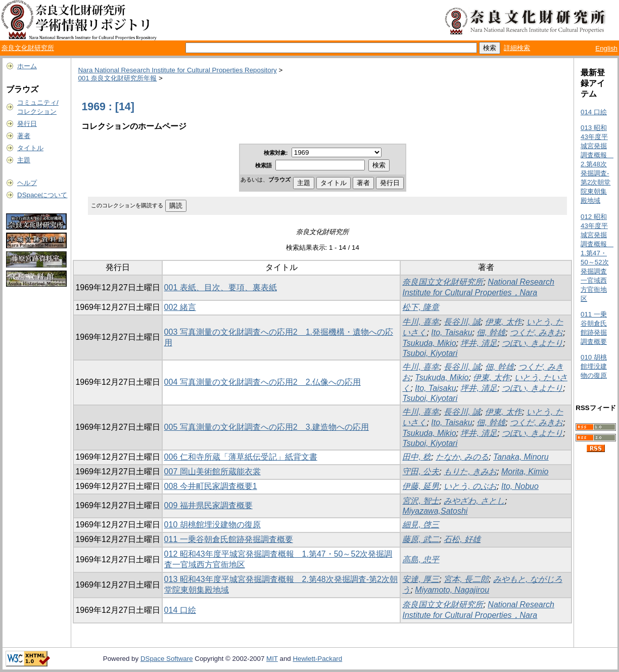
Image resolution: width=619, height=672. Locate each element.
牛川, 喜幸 (421, 322)
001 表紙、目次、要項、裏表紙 (221, 287)
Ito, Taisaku (451, 332)
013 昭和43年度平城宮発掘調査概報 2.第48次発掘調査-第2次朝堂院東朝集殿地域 (597, 164)
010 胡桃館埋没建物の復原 (212, 525)
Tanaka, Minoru (521, 457)
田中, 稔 (417, 457)
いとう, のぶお (470, 486)
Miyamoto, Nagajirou (452, 590)
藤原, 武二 (421, 539)
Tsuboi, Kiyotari (430, 353)
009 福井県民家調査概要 (208, 505)
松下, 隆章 (421, 307)
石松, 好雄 (462, 539)
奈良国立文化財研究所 (443, 282)
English (606, 48)
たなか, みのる (462, 457)
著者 (24, 136)
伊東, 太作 (504, 322)
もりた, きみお (470, 472)
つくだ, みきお (536, 332)
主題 (24, 160)
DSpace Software (167, 659)
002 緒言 (180, 307)
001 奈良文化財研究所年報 (117, 78)
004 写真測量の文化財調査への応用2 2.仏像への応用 (263, 382)
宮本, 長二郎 (466, 579)
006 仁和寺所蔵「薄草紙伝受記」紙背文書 (241, 457)
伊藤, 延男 (421, 486)
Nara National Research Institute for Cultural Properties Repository (177, 70)
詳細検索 (517, 48)
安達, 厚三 (421, 579)
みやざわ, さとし (474, 501)
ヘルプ (27, 183)
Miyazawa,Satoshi (435, 511)
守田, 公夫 (421, 472)
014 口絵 (180, 610)
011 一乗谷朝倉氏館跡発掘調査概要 (229, 539)
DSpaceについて (42, 195)
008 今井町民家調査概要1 (211, 486)
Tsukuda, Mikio (429, 343)
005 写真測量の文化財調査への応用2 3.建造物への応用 (267, 427)
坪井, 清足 (479, 343)
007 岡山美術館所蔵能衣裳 (212, 472)
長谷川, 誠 (462, 322)
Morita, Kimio (525, 472)
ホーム (27, 66)
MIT (272, 659)
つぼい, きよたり (532, 343)
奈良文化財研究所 (28, 48)
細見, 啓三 (421, 525)
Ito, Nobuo (520, 486)
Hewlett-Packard (317, 659)
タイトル (30, 148)
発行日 (27, 124)
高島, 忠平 (421, 559)
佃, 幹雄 (491, 332)
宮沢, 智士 (421, 501)
